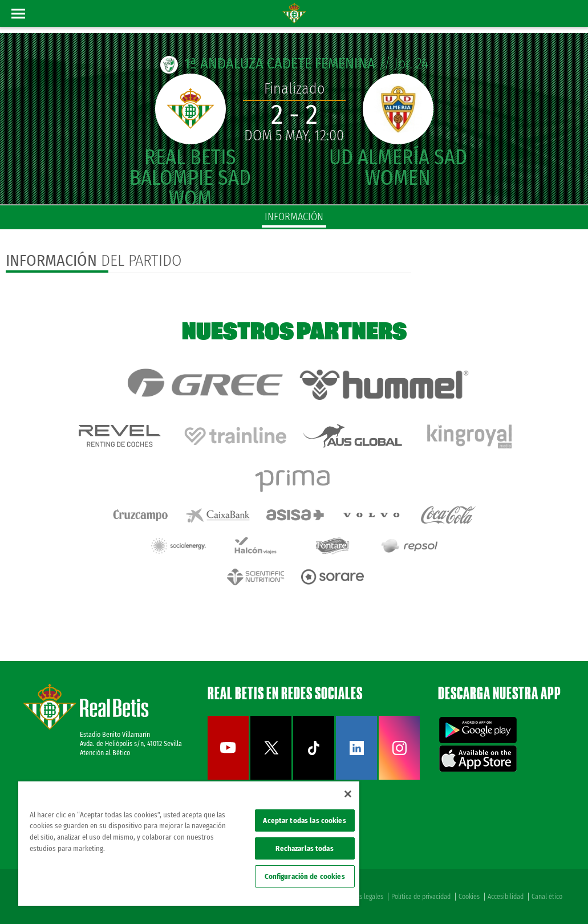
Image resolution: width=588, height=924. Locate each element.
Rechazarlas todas (304, 848)
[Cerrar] (348, 794)
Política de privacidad (421, 897)
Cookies (469, 897)
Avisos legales (364, 897)
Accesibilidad (506, 897)
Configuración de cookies (305, 876)
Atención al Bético (105, 753)
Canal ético (547, 897)
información (294, 217)
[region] (189, 844)
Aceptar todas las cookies (304, 820)
